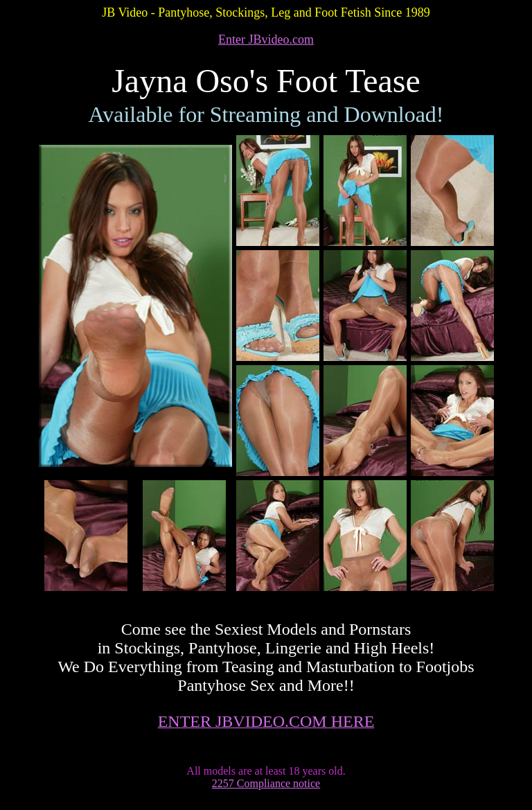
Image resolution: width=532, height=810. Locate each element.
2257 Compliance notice (266, 783)
